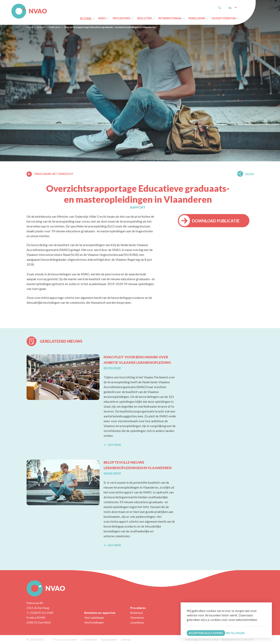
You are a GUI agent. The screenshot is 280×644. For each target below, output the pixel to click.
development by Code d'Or (237, 640)
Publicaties (55, 27)
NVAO (12, 4)
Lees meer (112, 445)
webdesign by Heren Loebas (202, 640)
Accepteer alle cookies (206, 633)
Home (30, 27)
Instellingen (235, 633)
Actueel (41, 27)
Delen (249, 174)
